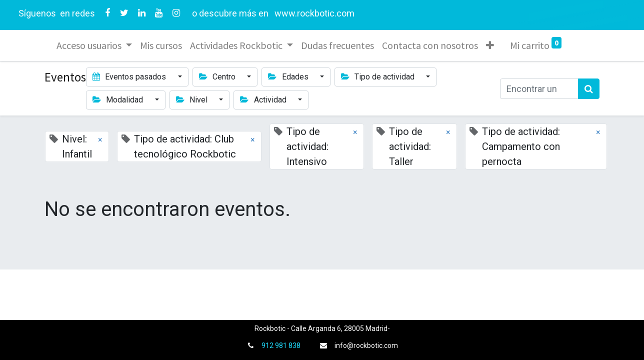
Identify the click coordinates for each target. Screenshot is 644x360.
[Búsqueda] (589, 89)
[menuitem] (161, 45)
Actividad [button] (264, 100)
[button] (490, 45)
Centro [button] (218, 77)
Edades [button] (289, 77)
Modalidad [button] (119, 100)
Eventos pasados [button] (130, 77)
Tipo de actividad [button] (379, 77)
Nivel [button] (193, 100)
